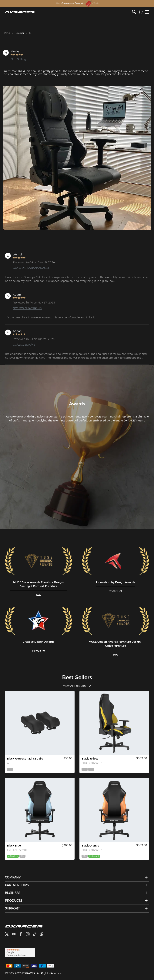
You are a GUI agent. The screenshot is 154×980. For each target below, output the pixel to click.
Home (6, 33)
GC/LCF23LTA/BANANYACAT (31, 268)
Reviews (19, 33)
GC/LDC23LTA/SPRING (27, 308)
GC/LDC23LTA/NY (24, 345)
